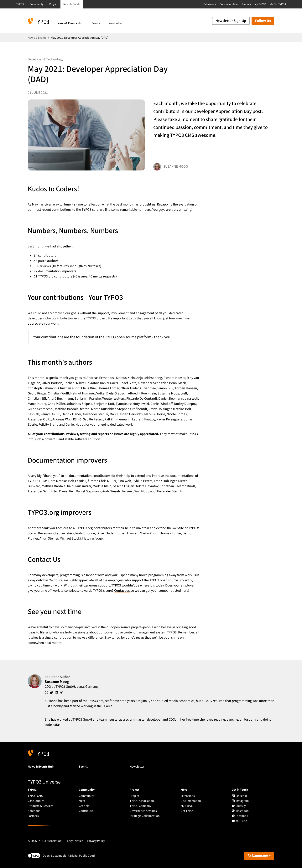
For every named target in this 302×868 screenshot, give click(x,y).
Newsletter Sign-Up (231, 21)
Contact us (122, 591)
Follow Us (263, 21)
